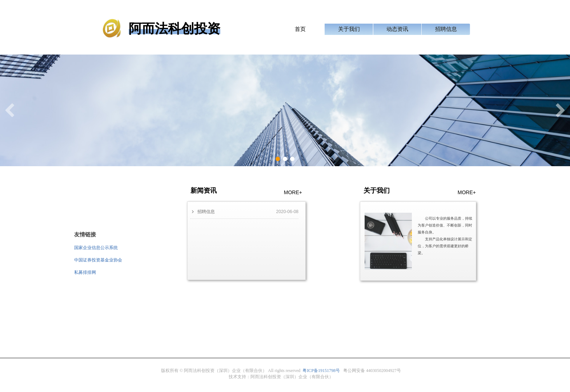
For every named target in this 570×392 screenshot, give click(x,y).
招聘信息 (446, 29)
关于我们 (349, 29)
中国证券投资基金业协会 (98, 260)
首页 (300, 29)
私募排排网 (85, 272)
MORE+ (293, 192)
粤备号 (321, 371)
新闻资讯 (204, 191)
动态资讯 (397, 29)
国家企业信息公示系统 (96, 248)
